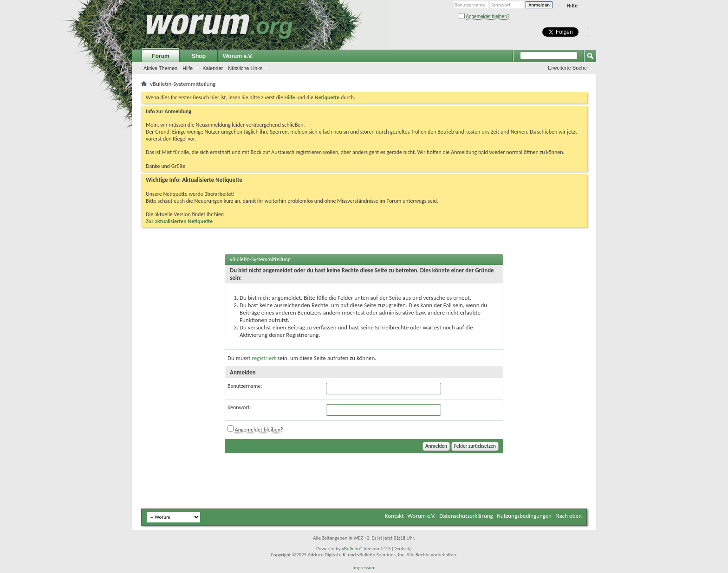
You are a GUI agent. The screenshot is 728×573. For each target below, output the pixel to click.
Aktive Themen (160, 68)
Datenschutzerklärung (466, 516)
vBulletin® (352, 549)
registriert (264, 358)
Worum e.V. (238, 56)
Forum (160, 56)
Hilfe (572, 6)
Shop (199, 56)
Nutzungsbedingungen (524, 516)
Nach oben (569, 516)
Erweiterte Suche (567, 68)
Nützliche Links (245, 68)
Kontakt (394, 516)
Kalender (213, 68)
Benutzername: (245, 386)
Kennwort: (239, 407)
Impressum (364, 568)
